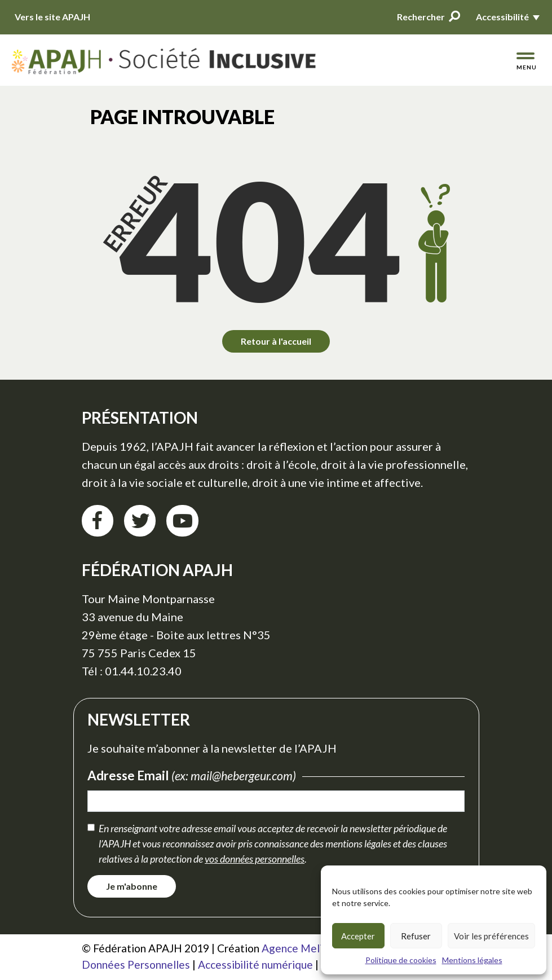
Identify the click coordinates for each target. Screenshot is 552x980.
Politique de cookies (401, 960)
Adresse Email (195, 775)
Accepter (358, 936)
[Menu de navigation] (526, 61)
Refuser (416, 936)
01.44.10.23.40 (143, 671)
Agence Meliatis (301, 948)
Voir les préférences (491, 936)
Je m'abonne (132, 886)
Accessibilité (502, 17)
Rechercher (429, 16)
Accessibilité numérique (255, 964)
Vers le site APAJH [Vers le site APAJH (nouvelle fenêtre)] (52, 17)
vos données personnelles (255, 859)
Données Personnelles (136, 964)
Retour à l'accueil (276, 341)
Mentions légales (472, 960)
